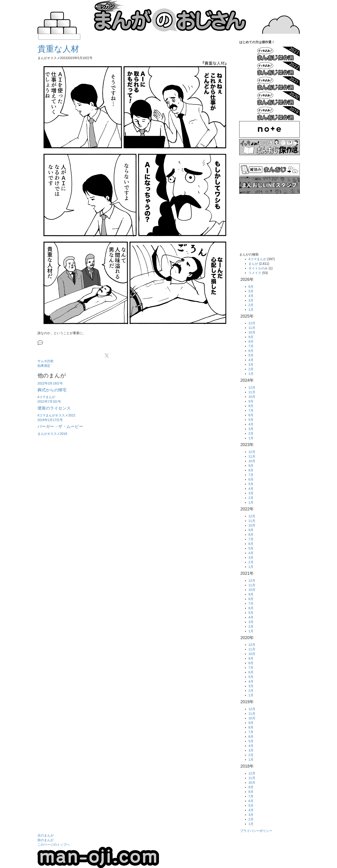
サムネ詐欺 (46, 361)
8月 (251, 342)
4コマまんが (257, 259)
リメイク (255, 273)
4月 (251, 296)
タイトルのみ (258, 268)
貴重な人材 (58, 49)
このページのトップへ (54, 845)
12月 (252, 323)
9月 (251, 337)
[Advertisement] (135, 450)
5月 (251, 291)
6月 (251, 287)
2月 (251, 305)
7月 (251, 346)
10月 (252, 332)
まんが (253, 264)
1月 (251, 310)
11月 (252, 328)
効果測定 (44, 366)
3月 (251, 300)
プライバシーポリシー (256, 831)
